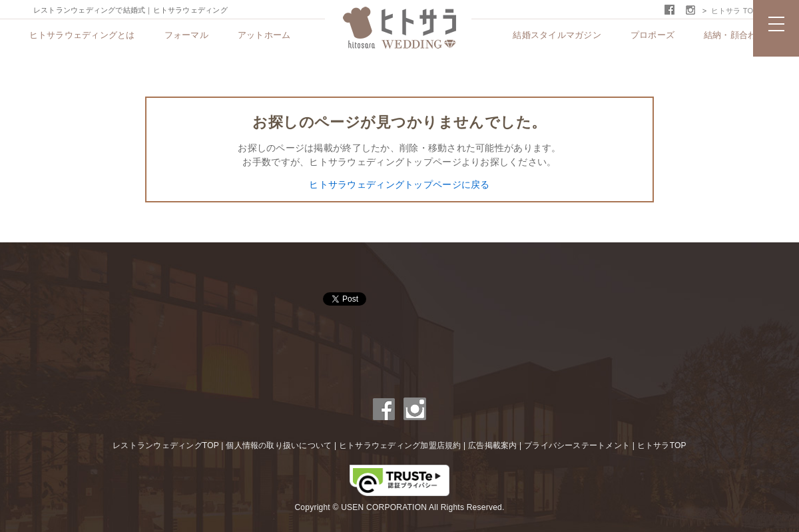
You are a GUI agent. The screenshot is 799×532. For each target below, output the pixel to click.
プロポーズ (653, 35)
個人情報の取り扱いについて (279, 445)
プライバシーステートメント (577, 445)
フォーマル (186, 35)
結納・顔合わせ (735, 35)
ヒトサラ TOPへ (738, 11)
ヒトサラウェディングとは (82, 35)
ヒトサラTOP (662, 445)
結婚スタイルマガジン (557, 35)
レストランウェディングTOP (166, 445)
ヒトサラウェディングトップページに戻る (399, 184)
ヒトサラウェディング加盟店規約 (400, 445)
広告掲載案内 (492, 445)
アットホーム (264, 35)
